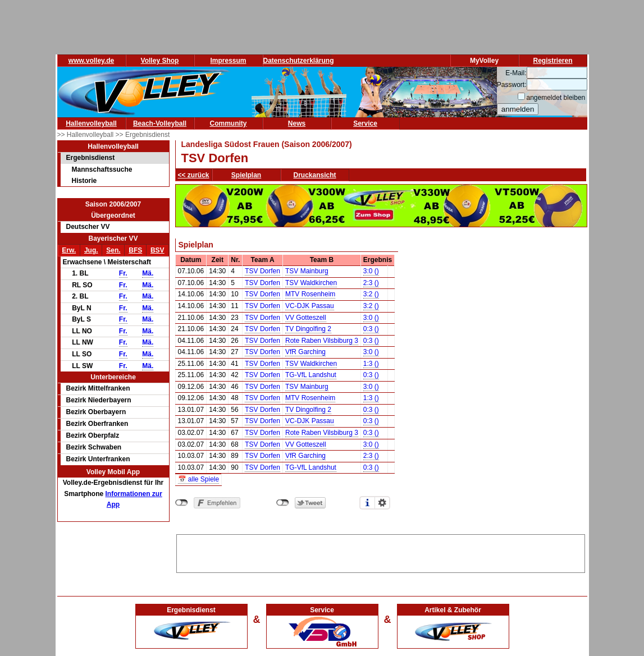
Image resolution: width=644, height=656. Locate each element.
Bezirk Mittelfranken (98, 388)
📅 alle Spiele (199, 479)
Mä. (148, 273)
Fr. (123, 273)
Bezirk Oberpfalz (93, 435)
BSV (157, 250)
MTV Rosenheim (310, 294)
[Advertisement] (381, 552)
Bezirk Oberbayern (96, 412)
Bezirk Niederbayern (99, 400)
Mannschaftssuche (102, 169)
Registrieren (552, 61)
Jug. (91, 250)
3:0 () (371, 271)
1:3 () (371, 364)
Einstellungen (382, 503)
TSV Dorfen (262, 271)
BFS (135, 250)
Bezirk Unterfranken (98, 459)
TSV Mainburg (307, 271)
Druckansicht (315, 175)
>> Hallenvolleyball (86, 135)
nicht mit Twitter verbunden (283, 503)
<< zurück (194, 175)
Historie (85, 181)
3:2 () (371, 294)
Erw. (69, 250)
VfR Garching (305, 352)
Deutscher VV (88, 227)
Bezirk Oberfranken (97, 424)
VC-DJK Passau (310, 306)
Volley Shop (160, 61)
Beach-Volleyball (160, 123)
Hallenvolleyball (91, 123)
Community (229, 123)
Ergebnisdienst (91, 158)
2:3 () (371, 283)
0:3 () (371, 329)
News (297, 123)
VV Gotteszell (306, 318)
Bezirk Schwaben (94, 447)
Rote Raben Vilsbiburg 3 (322, 341)
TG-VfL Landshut (311, 375)
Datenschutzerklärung (299, 61)
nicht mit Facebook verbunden (182, 503)
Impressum (228, 61)
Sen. (113, 250)
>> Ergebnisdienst (143, 135)
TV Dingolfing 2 (308, 329)
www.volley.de (91, 61)
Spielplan (246, 175)
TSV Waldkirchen (311, 283)
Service (365, 123)
